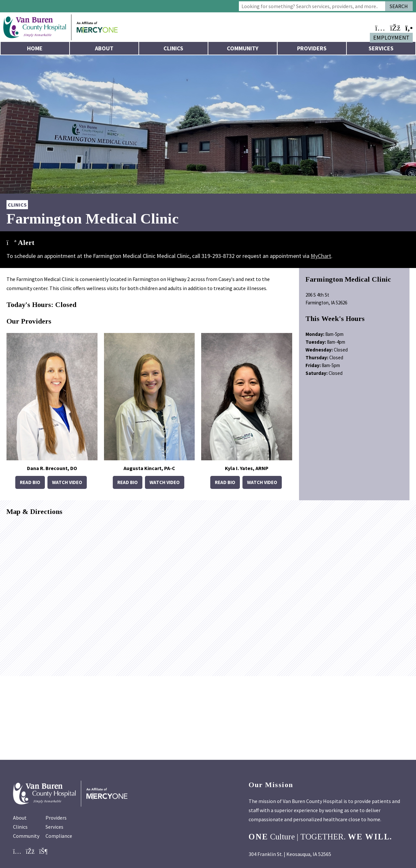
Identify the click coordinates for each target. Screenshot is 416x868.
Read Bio (30, 482)
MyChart (321, 256)
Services (381, 48)
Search (399, 6)
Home (35, 48)
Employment (391, 38)
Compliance (59, 836)
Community (243, 48)
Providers (312, 48)
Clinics (173, 48)
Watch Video (67, 482)
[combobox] (312, 6)
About (104, 48)
